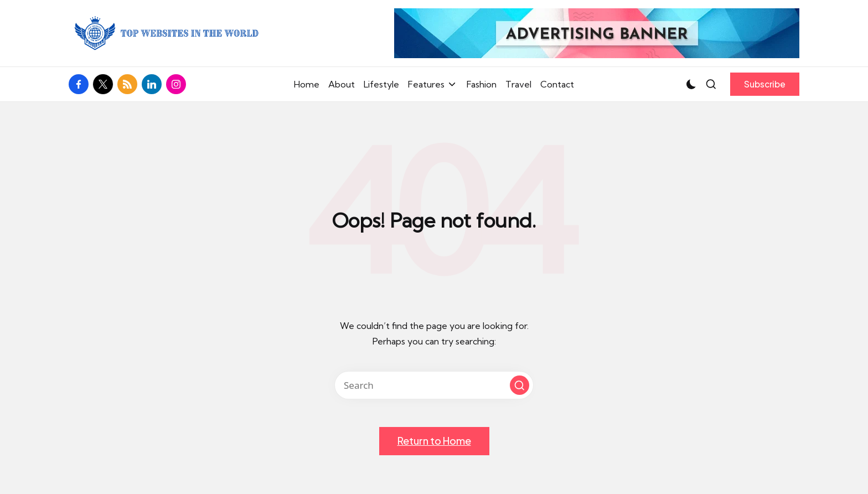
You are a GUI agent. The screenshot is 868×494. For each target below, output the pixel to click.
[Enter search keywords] (434, 385)
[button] (765, 84)
